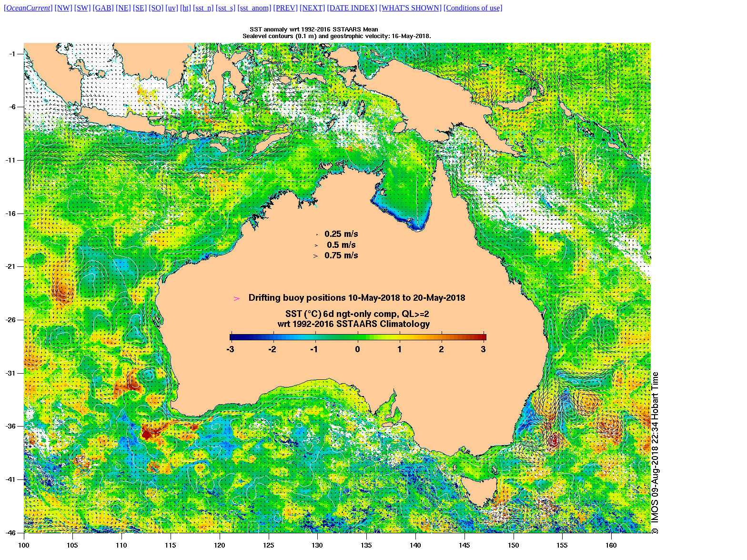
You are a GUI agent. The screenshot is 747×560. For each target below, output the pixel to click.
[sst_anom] (254, 8)
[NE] (123, 8)
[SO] (156, 8)
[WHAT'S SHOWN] (410, 8)
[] (28, 8)
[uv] (172, 8)
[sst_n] (203, 8)
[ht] (186, 8)
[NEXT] (312, 8)
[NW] (64, 8)
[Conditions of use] (473, 8)
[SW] (83, 8)
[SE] (140, 8)
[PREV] (286, 8)
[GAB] (103, 8)
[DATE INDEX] (352, 8)
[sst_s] (226, 8)
